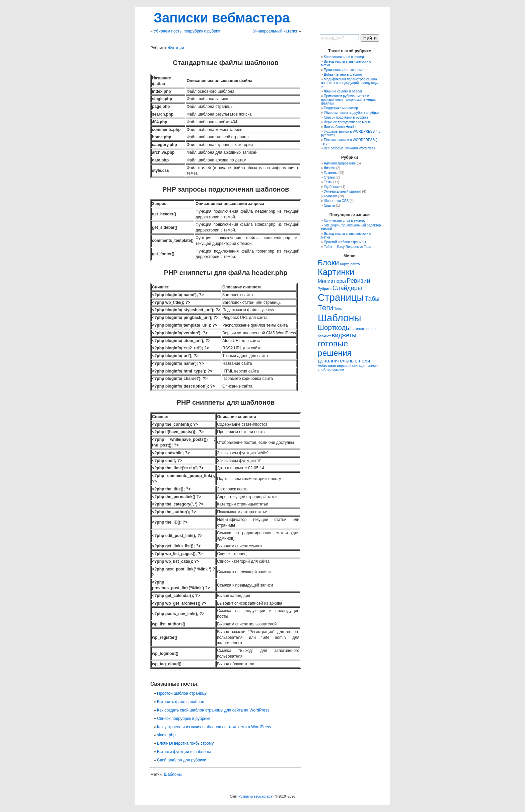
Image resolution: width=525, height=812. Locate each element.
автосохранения (365, 329)
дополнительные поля (344, 361)
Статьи (329, 177)
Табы (372, 299)
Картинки (336, 272)
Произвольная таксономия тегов (349, 70)
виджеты (344, 335)
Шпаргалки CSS (336, 201)
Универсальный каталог (275, 31)
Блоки (328, 263)
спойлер (325, 369)
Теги (325, 308)
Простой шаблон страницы (182, 693)
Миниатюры (332, 281)
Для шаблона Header (340, 127)
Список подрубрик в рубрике (184, 719)
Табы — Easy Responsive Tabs (347, 247)
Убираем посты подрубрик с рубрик (187, 31)
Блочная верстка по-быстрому (185, 743)
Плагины (331, 173)
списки (373, 365)
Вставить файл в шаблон (181, 702)
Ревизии (359, 281)
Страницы (341, 297)
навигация (358, 365)
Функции (176, 48)
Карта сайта (350, 264)
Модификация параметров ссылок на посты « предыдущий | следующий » (350, 83)
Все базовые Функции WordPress (349, 148)
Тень (338, 309)
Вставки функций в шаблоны (184, 752)
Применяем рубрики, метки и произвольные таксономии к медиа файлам (348, 100)
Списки (329, 206)
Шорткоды (334, 327)
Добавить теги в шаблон (343, 75)
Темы (328, 182)
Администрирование (340, 163)
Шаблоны (173, 774)
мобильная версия (333, 365)
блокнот (324, 336)
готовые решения (335, 348)
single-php (166, 735)
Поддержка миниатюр (341, 108)
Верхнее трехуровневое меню (347, 122)
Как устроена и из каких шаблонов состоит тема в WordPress (214, 727)
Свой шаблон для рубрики (182, 760)
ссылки (338, 369)
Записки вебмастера (222, 18)
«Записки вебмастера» (256, 796)
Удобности (332, 187)
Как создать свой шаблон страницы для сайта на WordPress (213, 710)
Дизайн (329, 168)
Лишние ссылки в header (343, 91)
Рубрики (325, 289)
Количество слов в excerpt (344, 57)
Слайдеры (347, 288)
